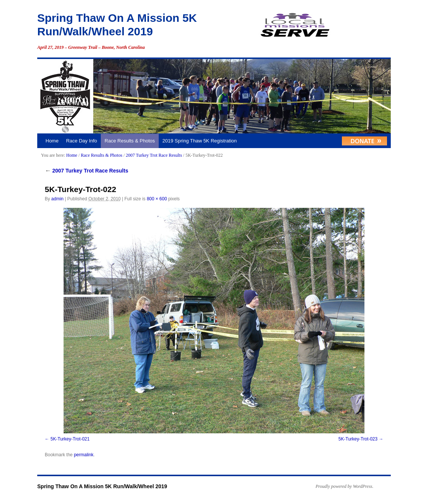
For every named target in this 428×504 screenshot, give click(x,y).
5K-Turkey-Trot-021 (70, 439)
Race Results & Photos (130, 141)
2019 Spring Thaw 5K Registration (200, 141)
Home (52, 141)
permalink (83, 455)
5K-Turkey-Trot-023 (358, 439)
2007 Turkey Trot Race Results (154, 155)
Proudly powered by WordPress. (345, 486)
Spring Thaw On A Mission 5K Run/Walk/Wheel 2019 (102, 486)
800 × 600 (157, 199)
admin (57, 199)
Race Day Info (82, 141)
